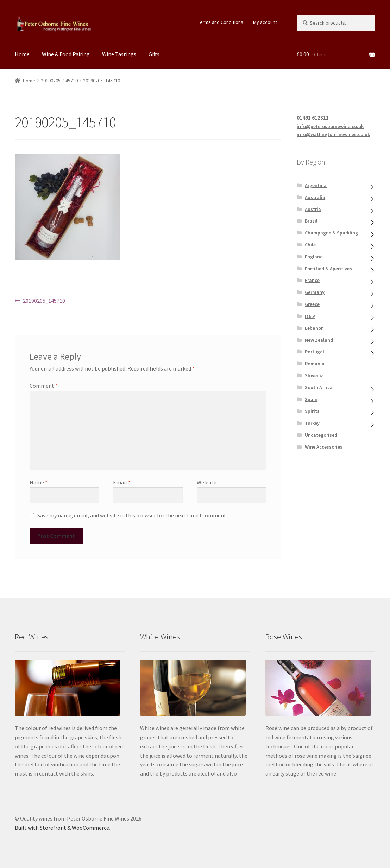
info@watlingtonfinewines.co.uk (333, 134)
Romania (315, 364)
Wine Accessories (324, 447)
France (312, 280)
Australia (315, 197)
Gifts (154, 54)
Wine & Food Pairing (66, 54)
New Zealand (319, 340)
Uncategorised (321, 435)
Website (207, 482)
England (314, 257)
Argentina (316, 185)
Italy (310, 316)
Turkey (312, 423)
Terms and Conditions (221, 22)
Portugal (314, 352)
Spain (311, 399)
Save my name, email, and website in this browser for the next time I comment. (132, 515)
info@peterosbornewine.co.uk (330, 126)
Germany (315, 292)
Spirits (312, 411)
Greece (312, 304)
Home (22, 54)
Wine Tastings (119, 54)
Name (39, 482)
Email (122, 482)
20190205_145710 (59, 81)
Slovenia (314, 375)
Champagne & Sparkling (331, 233)
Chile (310, 245)
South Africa (319, 387)
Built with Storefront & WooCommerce (62, 828)
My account (265, 22)
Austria (313, 209)
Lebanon (314, 328)
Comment (44, 386)
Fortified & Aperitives (328, 269)
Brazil (311, 221)
